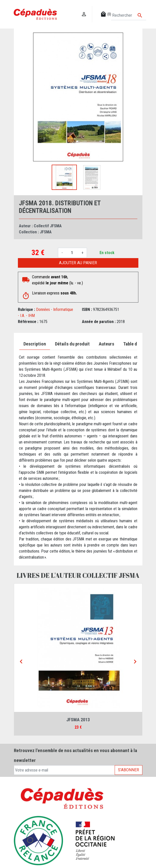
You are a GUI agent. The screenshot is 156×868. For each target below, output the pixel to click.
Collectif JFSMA (48, 226)
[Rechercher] (129, 15)
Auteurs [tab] (106, 344)
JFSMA (46, 232)
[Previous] (21, 662)
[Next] (135, 662)
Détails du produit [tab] (72, 344)
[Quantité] (72, 253)
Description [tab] (35, 344)
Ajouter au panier (78, 263)
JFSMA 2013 (78, 720)
